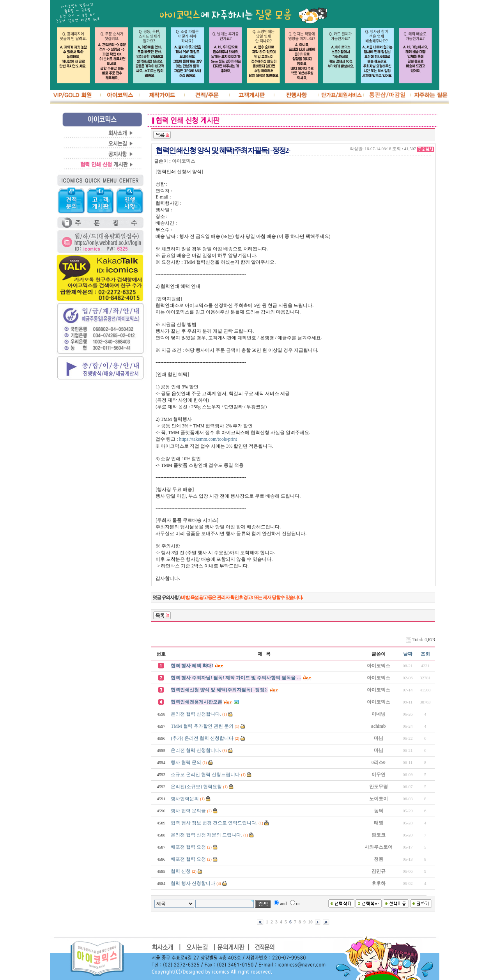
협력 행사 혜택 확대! (192, 666)
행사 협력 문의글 (188, 811)
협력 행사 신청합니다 (193, 883)
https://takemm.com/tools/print (208, 439)
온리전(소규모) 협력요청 (196, 787)
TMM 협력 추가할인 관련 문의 (202, 726)
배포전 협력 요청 (188, 847)
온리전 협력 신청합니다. (196, 714)
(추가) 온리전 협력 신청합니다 (202, 738)
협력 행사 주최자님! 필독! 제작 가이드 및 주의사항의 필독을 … (236, 678)
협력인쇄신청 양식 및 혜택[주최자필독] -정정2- (219, 690)
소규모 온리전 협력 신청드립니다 (205, 774)
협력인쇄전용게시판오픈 (196, 702)
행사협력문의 (185, 799)
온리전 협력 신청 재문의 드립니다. (206, 835)
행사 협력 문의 (186, 762)
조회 (425, 654)
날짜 (408, 654)
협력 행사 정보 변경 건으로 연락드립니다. (214, 823)
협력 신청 (181, 871)
